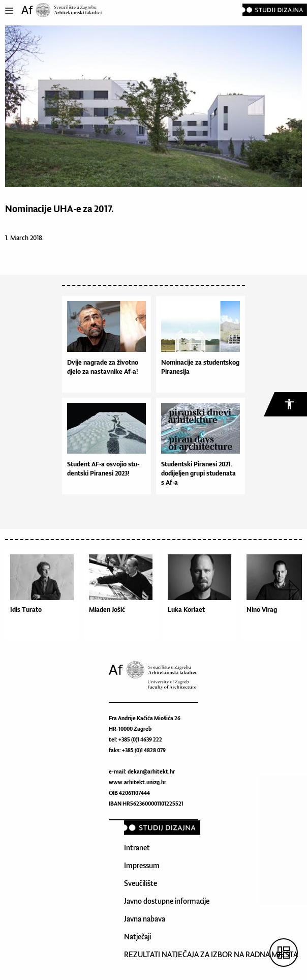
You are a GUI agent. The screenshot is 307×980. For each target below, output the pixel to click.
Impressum (142, 865)
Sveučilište (141, 883)
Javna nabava (145, 919)
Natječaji (137, 937)
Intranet (137, 848)
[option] (44, 598)
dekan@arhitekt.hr (151, 771)
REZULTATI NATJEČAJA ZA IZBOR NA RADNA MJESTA (211, 954)
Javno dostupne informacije (167, 901)
